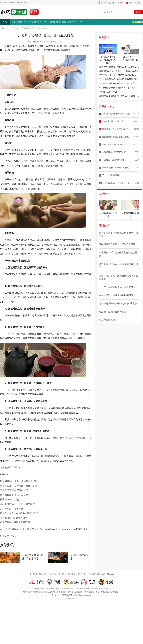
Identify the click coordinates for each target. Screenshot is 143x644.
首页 (5, 22)
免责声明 (62, 574)
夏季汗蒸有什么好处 (10, 499)
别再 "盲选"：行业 (108, 92)
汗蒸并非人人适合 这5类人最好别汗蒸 (19, 513)
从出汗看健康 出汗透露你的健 (114, 168)
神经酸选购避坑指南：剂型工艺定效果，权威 (119, 96)
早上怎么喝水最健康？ (111, 175)
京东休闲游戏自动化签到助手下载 (116, 295)
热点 (20, 22)
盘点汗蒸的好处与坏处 (11, 509)
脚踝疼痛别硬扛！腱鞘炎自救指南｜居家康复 (118, 277)
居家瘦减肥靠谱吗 (108, 320)
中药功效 (72, 22)
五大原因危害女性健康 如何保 (114, 183)
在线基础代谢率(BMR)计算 (112, 152)
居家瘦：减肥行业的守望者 (113, 312)
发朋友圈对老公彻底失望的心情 (115, 114)
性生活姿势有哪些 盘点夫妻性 (114, 137)
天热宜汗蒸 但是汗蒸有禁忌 (14, 490)
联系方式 (101, 574)
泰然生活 (42, 22)
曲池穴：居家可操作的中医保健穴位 (117, 287)
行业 (26, 22)
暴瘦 (64, 22)
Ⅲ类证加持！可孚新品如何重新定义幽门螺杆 (118, 234)
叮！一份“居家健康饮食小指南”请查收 (118, 303)
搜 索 (138, 12)
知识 (52, 22)
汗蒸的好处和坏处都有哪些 (14, 518)
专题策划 (137, 22)
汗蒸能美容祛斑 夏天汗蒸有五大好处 (19, 481)
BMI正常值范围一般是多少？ (113, 144)
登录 (21, 2)
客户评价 (82, 574)
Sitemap (110, 574)
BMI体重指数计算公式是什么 (113, 121)
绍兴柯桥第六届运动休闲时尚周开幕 (117, 244)
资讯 (34, 12)
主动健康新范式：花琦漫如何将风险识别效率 (119, 79)
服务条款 (72, 574)
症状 (80, 22)
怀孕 (58, 22)
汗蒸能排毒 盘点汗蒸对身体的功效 (17, 504)
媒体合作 (52, 574)
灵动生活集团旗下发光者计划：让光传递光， (119, 67)
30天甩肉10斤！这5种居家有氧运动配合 (118, 254)
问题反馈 (91, 574)
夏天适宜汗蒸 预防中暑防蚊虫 (15, 495)
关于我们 (33, 574)
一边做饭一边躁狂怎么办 (112, 160)
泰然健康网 (37, 42)
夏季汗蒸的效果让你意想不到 (15, 522)
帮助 (121, 3)
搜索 (113, 3)
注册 (25, 2)
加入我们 (43, 574)
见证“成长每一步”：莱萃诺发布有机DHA (118, 75)
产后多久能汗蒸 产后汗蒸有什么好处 (19, 486)
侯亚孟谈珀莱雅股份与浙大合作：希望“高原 (119, 83)
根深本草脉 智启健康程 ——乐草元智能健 (119, 71)
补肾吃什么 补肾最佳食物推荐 (114, 129)
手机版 (103, 3)
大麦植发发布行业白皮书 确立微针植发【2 (119, 88)
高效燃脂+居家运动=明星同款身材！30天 (119, 266)
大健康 (33, 22)
